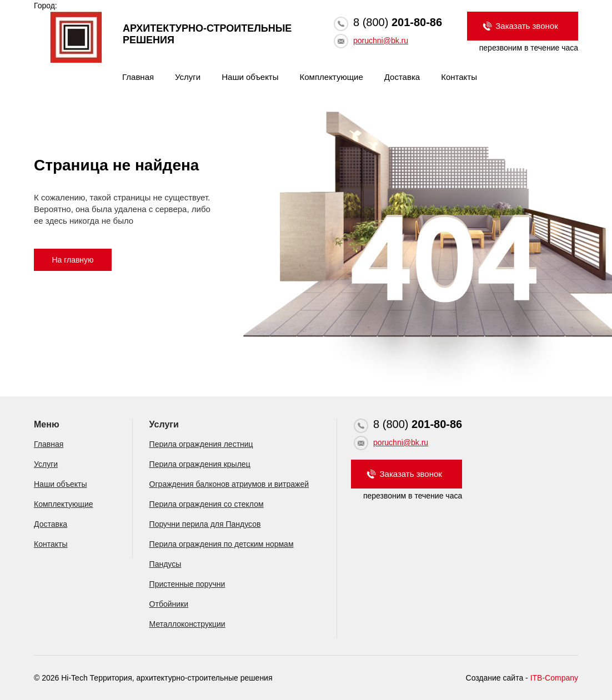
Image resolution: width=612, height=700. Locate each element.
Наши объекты (250, 77)
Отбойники (169, 604)
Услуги (188, 77)
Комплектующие (332, 77)
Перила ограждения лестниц (201, 444)
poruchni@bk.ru (381, 41)
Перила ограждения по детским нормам (222, 544)
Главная (138, 77)
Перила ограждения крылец (200, 464)
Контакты (459, 77)
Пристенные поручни (187, 584)
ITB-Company (554, 678)
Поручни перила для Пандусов (205, 524)
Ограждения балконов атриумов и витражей (229, 484)
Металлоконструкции (187, 624)
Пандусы (165, 564)
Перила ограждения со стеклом (207, 504)
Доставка (402, 77)
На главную (72, 260)
